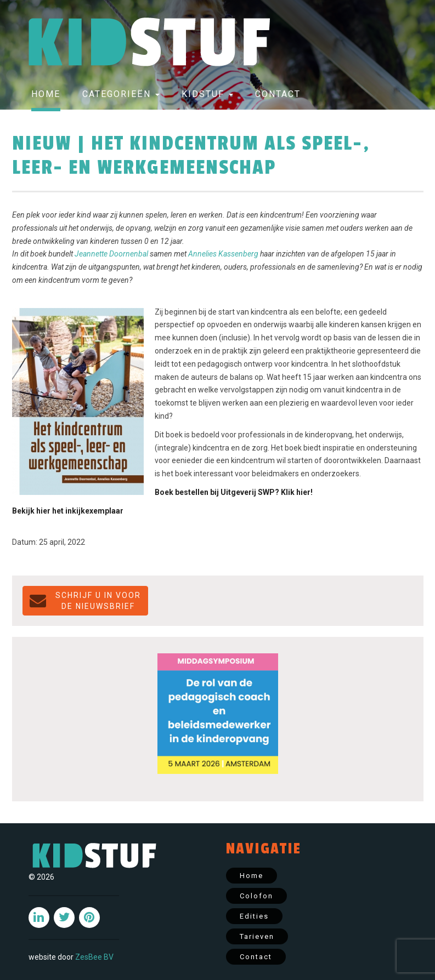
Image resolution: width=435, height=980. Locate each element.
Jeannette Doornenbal (111, 254)
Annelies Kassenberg (223, 254)
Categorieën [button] (121, 94)
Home (46, 94)
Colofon (256, 896)
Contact (278, 94)
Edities (254, 916)
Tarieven (257, 936)
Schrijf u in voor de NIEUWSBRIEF (85, 601)
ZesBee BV (94, 957)
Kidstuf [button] (207, 94)
